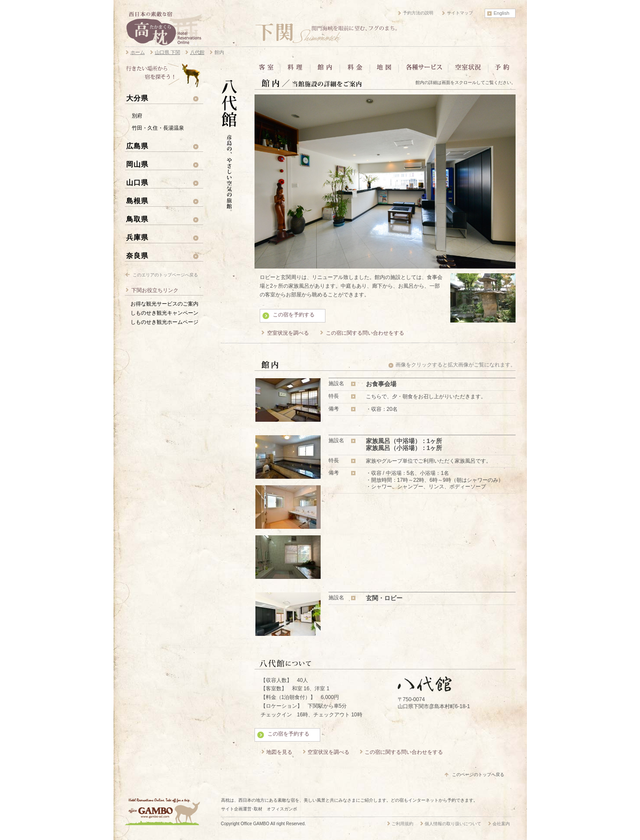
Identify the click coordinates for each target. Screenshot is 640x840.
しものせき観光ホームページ (164, 322)
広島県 (137, 146)
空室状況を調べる (288, 333)
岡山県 (137, 164)
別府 (137, 116)
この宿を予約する (294, 315)
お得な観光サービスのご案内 (164, 304)
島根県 (137, 201)
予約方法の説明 (418, 13)
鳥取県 (137, 219)
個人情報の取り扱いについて (453, 824)
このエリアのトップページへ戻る (165, 275)
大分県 (137, 98)
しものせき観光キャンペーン (164, 313)
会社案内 (501, 824)
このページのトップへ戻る (478, 774)
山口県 (137, 182)
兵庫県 (137, 237)
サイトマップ (460, 13)
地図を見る (279, 752)
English (502, 13)
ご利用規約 (402, 824)
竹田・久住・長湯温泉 (158, 128)
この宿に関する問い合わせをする (365, 333)
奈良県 (137, 255)
